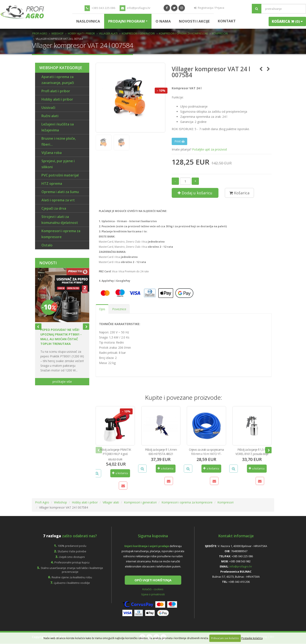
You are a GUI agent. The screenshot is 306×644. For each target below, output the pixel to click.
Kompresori (220, 33)
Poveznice (119, 309)
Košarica (239, 193)
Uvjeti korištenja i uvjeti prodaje (147, 546)
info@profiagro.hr (135, 8)
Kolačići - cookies (153, 589)
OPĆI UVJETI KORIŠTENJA (153, 580)
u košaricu (120, 473)
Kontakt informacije (236, 536)
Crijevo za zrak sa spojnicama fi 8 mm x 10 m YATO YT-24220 (206, 454)
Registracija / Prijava (209, 8)
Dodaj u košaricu (195, 193)
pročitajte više (62, 382)
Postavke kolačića (252, 638)
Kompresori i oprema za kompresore (183, 33)
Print (179, 141)
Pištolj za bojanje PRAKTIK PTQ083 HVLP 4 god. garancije (115, 454)
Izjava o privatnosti (153, 595)
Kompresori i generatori (138, 33)
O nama (163, 21)
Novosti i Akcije (194, 21)
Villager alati (108, 33)
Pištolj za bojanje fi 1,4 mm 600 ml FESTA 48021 (161, 452)
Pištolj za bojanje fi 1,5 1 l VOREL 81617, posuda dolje (252, 452)
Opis (102, 309)
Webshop (57, 33)
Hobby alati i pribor (81, 33)
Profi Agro (40, 33)
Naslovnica (88, 21)
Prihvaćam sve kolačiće (225, 638)
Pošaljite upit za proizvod (209, 149)
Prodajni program (127, 21)
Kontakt (227, 21)
